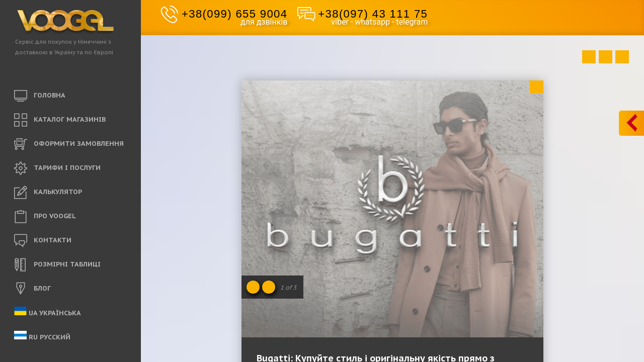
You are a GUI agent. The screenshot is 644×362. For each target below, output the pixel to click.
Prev (589, 57)
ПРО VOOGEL (45, 217)
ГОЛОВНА (40, 96)
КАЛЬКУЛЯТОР (48, 193)
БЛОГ (32, 289)
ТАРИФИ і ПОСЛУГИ (57, 168)
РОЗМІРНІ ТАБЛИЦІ (57, 265)
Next (622, 57)
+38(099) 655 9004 (234, 14)
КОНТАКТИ (43, 241)
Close (537, 87)
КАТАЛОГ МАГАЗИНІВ (60, 120)
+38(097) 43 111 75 (373, 14)
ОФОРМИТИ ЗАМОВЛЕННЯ (69, 144)
